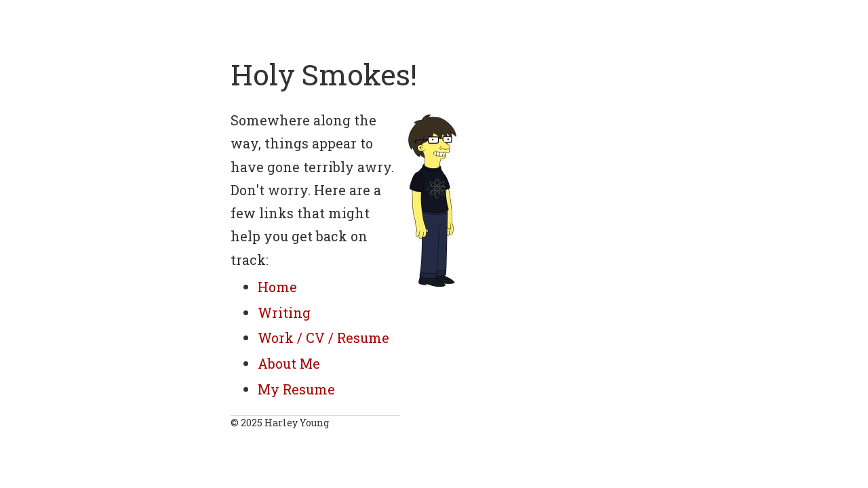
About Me (289, 363)
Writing (284, 312)
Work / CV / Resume (323, 338)
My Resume (296, 389)
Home (277, 287)
